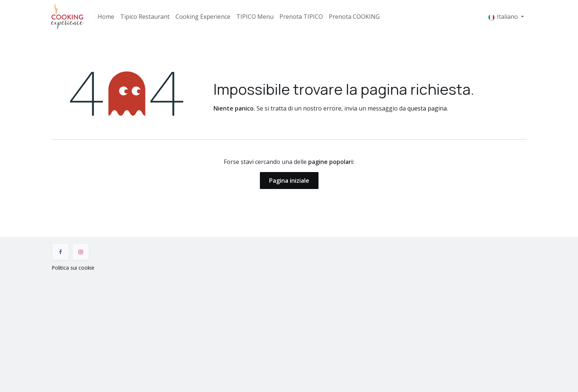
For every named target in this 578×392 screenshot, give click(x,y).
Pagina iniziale (289, 181)
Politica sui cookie (73, 268)
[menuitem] (106, 17)
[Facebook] (60, 252)
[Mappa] (289, 330)
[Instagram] (81, 252)
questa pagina (427, 108)
